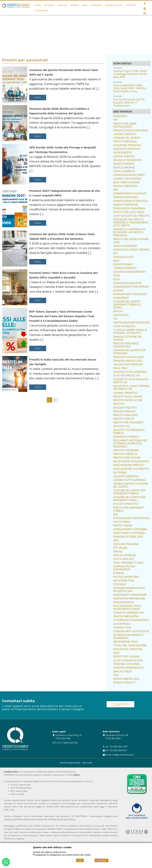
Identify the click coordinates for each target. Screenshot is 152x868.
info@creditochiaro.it (123, 755)
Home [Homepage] (38, 5)
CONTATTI (120, 704)
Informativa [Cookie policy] (101, 860)
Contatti (131, 5)
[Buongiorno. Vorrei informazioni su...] (6, 863)
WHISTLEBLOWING (70, 763)
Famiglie (63, 5)
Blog (85, 5)
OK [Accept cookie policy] (80, 860)
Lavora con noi (114, 5)
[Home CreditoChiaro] (16, 6)
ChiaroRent (41, 11)
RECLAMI (87, 763)
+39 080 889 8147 (118, 750)
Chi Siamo (49, 5)
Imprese (75, 5)
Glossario (96, 5)
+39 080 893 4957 (118, 747)
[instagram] (145, 8)
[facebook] (145, 4)
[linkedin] (145, 13)
